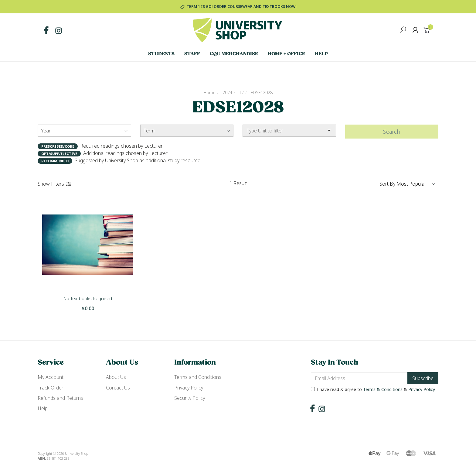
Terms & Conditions (383, 389)
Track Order (51, 388)
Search (392, 132)
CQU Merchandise (234, 54)
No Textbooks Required (88, 298)
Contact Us (118, 388)
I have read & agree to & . (373, 389)
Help (321, 54)
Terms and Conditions (198, 377)
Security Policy (190, 398)
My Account (51, 377)
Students (161, 54)
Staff (192, 54)
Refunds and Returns (60, 398)
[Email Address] (359, 378)
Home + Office (286, 54)
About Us (116, 377)
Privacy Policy (189, 388)
